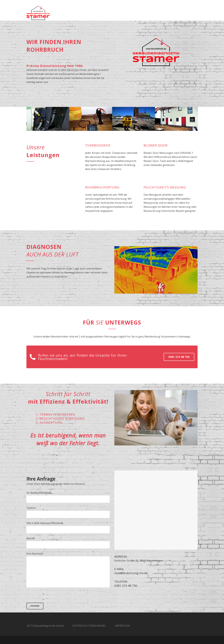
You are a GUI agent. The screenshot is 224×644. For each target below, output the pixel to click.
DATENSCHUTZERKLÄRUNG (89, 626)
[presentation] (50, 597)
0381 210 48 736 (179, 357)
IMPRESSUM (122, 626)
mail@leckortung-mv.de (131, 573)
